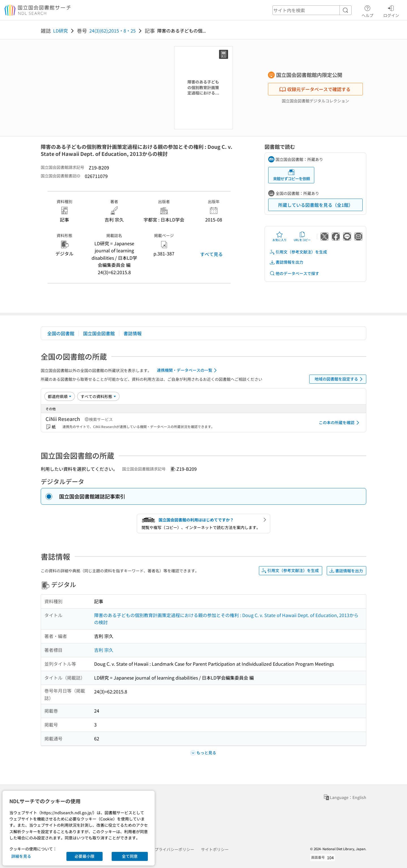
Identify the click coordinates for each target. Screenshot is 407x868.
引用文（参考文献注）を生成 (298, 252)
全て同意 (130, 856)
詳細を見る (21, 856)
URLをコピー (302, 237)
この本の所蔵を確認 (340, 423)
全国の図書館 (61, 333)
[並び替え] (60, 396)
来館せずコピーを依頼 (291, 175)
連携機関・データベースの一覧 (188, 370)
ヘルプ (367, 10)
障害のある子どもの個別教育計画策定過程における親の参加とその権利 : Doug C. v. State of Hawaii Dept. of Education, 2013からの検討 (226, 619)
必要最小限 (85, 856)
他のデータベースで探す (294, 273)
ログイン (391, 10)
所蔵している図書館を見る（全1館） (316, 205)
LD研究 (60, 31)
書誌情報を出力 (286, 262)
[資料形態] (98, 396)
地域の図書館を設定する (340, 379)
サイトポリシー (215, 849)
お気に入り (280, 237)
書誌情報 (133, 333)
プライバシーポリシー (174, 849)
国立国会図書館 (99, 333)
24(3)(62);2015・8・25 (112, 31)
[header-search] (312, 10)
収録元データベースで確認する (315, 89)
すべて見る (211, 254)
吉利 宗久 (104, 650)
